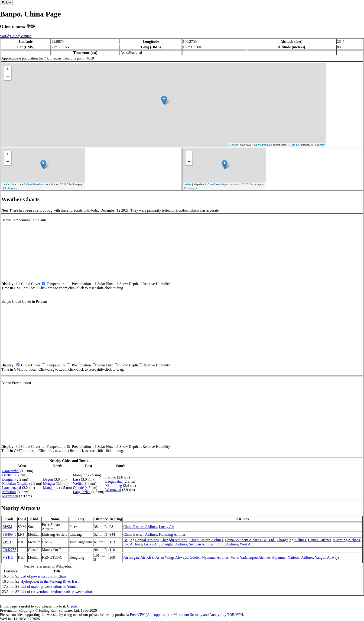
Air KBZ (147, 557)
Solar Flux (105, 284)
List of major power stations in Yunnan (49, 586)
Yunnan (26, 36)
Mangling (80, 475)
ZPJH (7, 542)
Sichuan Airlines (201, 544)
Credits (72, 606)
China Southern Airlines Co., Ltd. (250, 540)
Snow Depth (129, 284)
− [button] (8, 77)
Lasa (76, 479)
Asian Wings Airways (172, 557)
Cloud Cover (31, 284)
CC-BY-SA (294, 145)
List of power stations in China (43, 576)
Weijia (78, 483)
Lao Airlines (133, 544)
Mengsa (49, 483)
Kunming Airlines (172, 534)
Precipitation (81, 284)
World (5, 36)
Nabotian (9, 492)
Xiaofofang (114, 486)
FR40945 (10, 534)
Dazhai (7, 475)
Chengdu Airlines (174, 540)
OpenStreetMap (263, 145)
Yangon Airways (327, 557)
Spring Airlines (227, 544)
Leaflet (234, 145)
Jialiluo (111, 477)
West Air (246, 544)
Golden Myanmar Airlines (209, 557)
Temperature (56, 284)
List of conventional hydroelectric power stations (57, 592)
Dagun (48, 479)
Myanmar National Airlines (293, 557)
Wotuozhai (113, 490)
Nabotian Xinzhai (15, 483)
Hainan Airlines (320, 540)
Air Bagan (131, 557)
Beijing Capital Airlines (141, 540)
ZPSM (7, 527)
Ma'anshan (10, 496)
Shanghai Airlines (174, 544)
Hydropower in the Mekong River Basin (50, 581)
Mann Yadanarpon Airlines (250, 557)
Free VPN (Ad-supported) (149, 615)
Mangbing (51, 488)
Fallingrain (320, 145)
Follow (6, 2)
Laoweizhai (11, 471)
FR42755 (10, 550)
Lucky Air (166, 527)
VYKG (8, 557)
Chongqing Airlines (291, 540)
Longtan (8, 479)
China (15, 36)
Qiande (78, 488)
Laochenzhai (12, 488)
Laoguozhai (82, 492)
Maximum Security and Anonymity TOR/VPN (208, 615)
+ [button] (8, 70)
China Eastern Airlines (140, 527)
